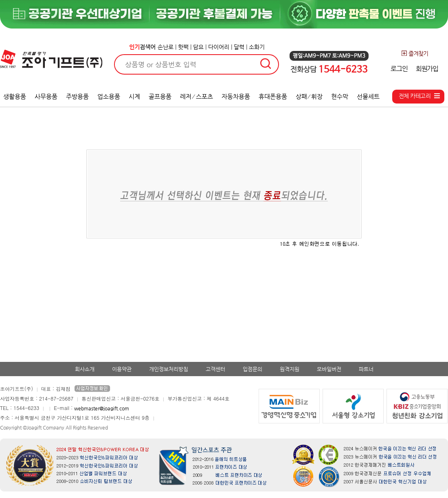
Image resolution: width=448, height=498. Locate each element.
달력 (239, 47)
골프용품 (160, 96)
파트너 (366, 369)
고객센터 (215, 369)
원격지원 (290, 369)
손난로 (166, 47)
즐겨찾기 (415, 53)
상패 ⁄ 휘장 (309, 96)
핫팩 (183, 47)
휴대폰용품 (273, 96)
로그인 (399, 69)
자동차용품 (236, 96)
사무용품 (46, 96)
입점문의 (253, 369)
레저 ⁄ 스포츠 (197, 96)
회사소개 (85, 369)
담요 (198, 47)
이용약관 (122, 369)
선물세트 (368, 96)
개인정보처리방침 (169, 369)
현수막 (340, 96)
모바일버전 (329, 369)
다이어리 (219, 47)
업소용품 (109, 96)
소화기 (257, 47)
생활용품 (15, 96)
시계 (134, 96)
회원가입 (427, 69)
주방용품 (77, 96)
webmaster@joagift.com (102, 408)
